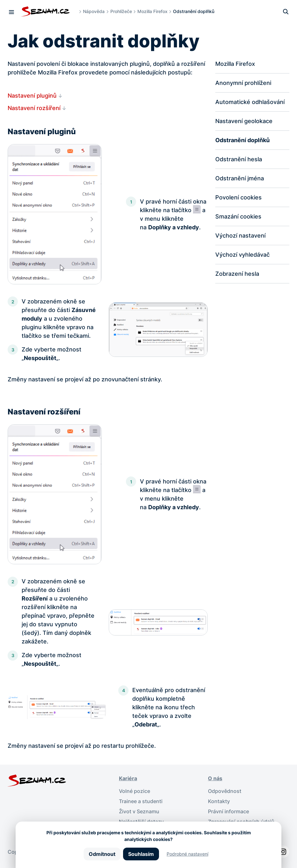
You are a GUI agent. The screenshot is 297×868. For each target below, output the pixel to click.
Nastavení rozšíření (34, 108)
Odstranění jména (240, 178)
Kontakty (219, 801)
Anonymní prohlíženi (243, 83)
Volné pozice (135, 791)
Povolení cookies (238, 197)
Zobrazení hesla (237, 274)
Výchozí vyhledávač (242, 255)
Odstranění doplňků (242, 140)
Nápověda (94, 11)
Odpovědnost (225, 791)
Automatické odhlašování (250, 102)
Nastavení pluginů (32, 96)
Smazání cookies (238, 216)
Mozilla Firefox (152, 11)
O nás (215, 778)
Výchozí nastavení (240, 236)
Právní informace (228, 811)
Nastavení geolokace (244, 121)
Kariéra (128, 778)
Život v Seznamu (139, 811)
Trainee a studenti (141, 801)
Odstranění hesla (239, 159)
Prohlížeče (121, 11)
